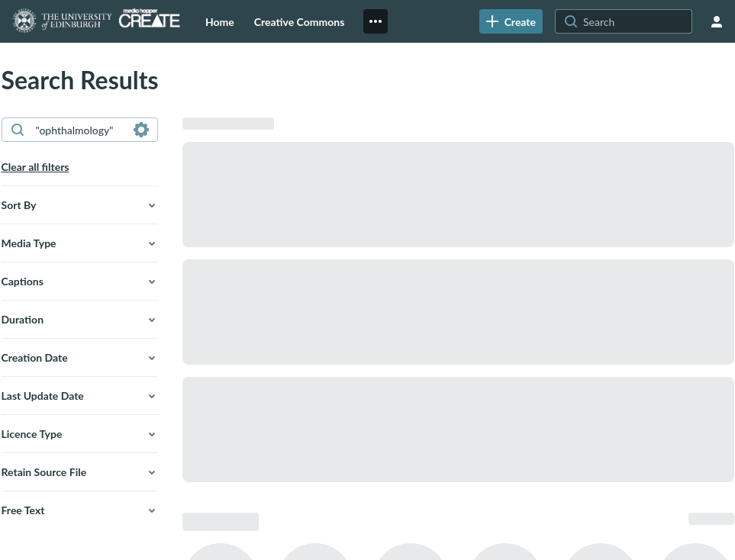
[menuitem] (220, 21)
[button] (80, 205)
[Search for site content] (636, 21)
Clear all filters (35, 167)
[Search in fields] (141, 130)
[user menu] (717, 21)
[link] (511, 21)
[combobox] (79, 130)
